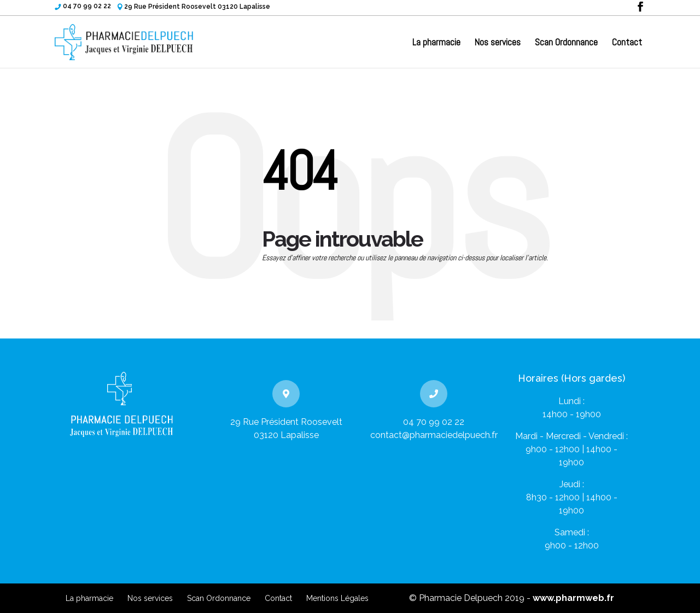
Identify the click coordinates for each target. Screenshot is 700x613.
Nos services (498, 43)
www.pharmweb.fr (573, 598)
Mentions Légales (337, 598)
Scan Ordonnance (566, 43)
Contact (627, 43)
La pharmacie (436, 43)
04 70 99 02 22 (87, 6)
